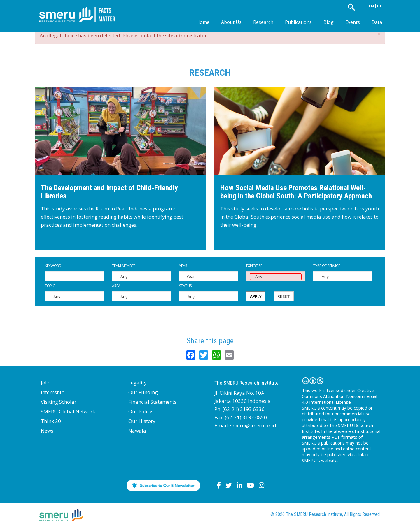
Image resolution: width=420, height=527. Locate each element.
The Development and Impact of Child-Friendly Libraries (109, 192)
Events (353, 22)
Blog (329, 22)
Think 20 (51, 421)
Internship (53, 392)
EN (371, 6)
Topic (50, 286)
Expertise (254, 266)
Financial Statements (152, 402)
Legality (138, 383)
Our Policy (140, 411)
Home (203, 22)
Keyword (53, 266)
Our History (142, 421)
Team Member (124, 266)
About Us (231, 22)
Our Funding (143, 392)
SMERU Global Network (68, 411)
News (47, 431)
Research (263, 22)
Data (377, 22)
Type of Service (327, 266)
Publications (298, 22)
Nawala (137, 431)
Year (183, 266)
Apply (256, 296)
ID (379, 6)
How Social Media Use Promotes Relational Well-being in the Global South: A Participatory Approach (296, 192)
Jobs (46, 383)
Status (185, 286)
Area (116, 286)
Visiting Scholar (59, 402)
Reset (284, 296)
